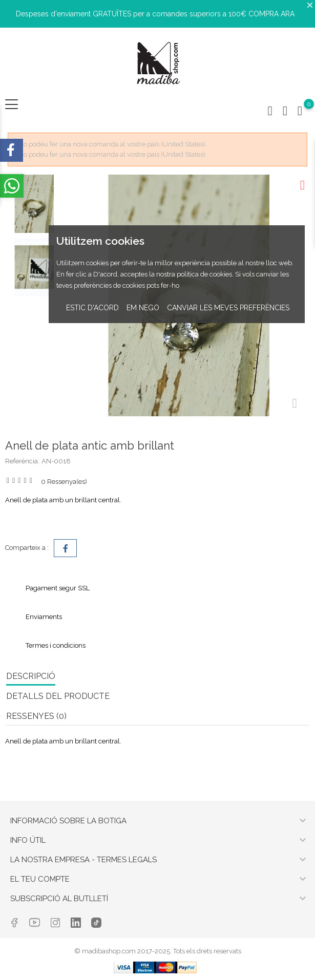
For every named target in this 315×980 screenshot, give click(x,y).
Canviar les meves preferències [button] (228, 308)
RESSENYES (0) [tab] (36, 716)
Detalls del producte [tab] (58, 696)
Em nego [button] (143, 308)
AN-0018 (56, 461)
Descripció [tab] (31, 676)
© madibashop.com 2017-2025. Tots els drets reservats (158, 951)
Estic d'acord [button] (92, 308)
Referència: (22, 461)
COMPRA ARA (271, 14)
